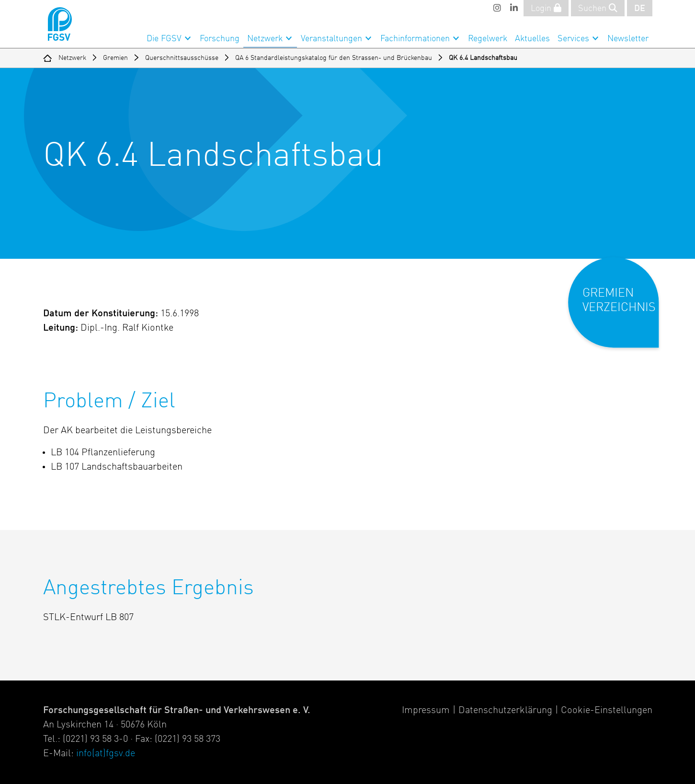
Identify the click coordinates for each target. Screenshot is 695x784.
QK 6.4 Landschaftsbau (483, 58)
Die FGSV (164, 39)
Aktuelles (532, 39)
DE (640, 9)
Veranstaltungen (331, 39)
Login (546, 8)
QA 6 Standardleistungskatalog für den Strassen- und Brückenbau (334, 58)
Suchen (598, 8)
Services (573, 39)
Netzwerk (265, 39)
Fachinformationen (415, 39)
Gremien (115, 58)
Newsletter (628, 39)
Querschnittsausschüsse (182, 58)
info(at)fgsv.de (106, 754)
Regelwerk (488, 39)
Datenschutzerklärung (505, 711)
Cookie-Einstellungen (607, 711)
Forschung (220, 39)
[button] (620, 310)
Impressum (426, 711)
